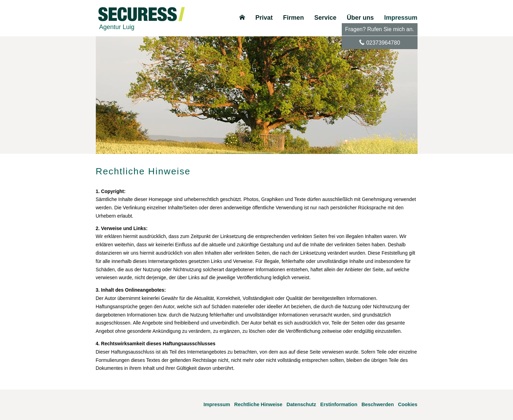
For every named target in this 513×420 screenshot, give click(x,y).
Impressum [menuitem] (401, 18)
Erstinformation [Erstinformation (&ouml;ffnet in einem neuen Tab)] (339, 404)
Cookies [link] (408, 404)
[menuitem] (242, 18)
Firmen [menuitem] (293, 18)
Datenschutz (301, 404)
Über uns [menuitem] (360, 18)
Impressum (217, 404)
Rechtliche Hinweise (258, 404)
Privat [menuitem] (264, 18)
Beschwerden (378, 404)
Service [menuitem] (325, 18)
